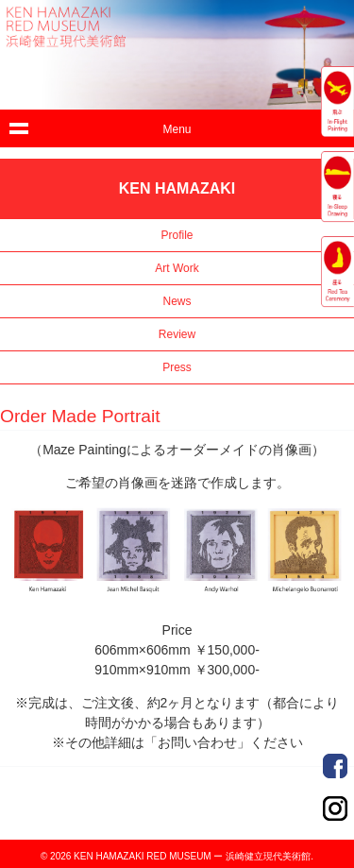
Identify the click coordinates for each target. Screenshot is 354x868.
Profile (177, 235)
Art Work (177, 268)
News (177, 301)
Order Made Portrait (335, 766)
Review (177, 334)
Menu (177, 129)
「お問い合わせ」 (197, 742)
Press (177, 367)
